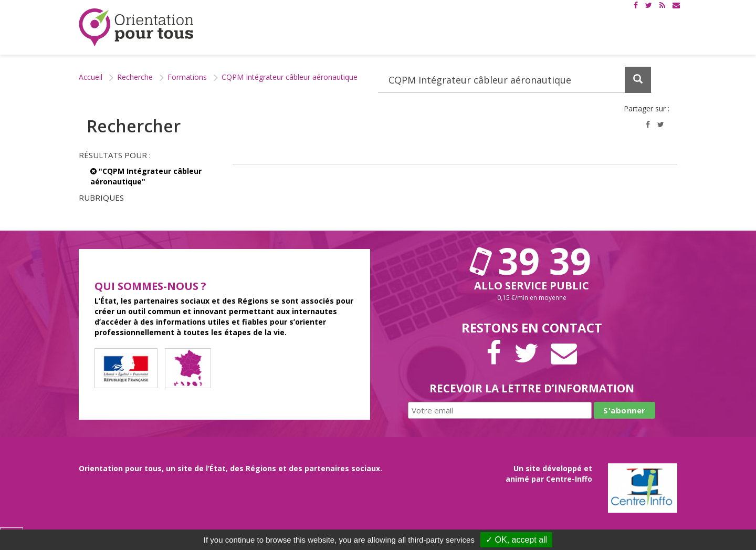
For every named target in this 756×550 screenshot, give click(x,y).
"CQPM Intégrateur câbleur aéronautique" (146, 176)
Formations (187, 77)
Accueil (91, 77)
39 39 (532, 261)
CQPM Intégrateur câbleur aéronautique (290, 77)
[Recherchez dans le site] (515, 80)
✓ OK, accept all (516, 540)
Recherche (135, 77)
